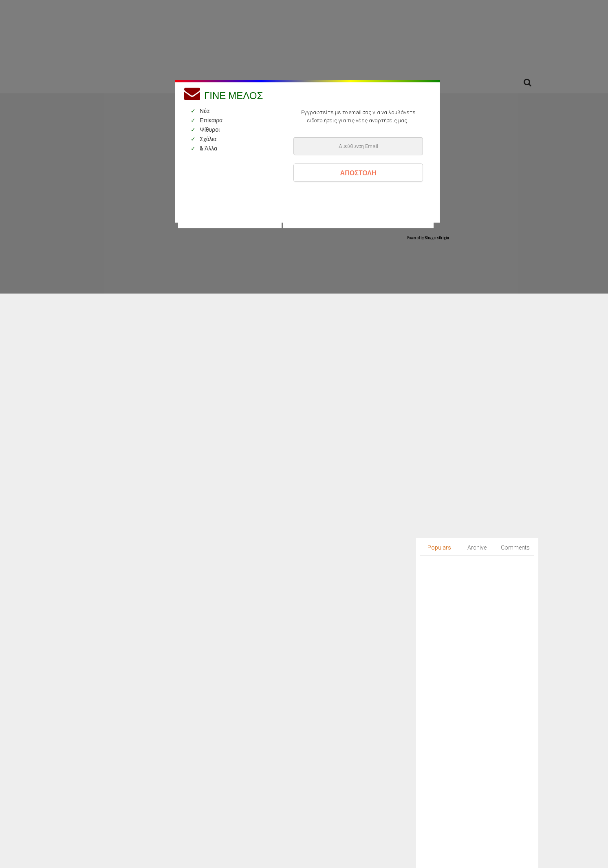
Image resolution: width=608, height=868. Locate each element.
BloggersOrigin (437, 237)
